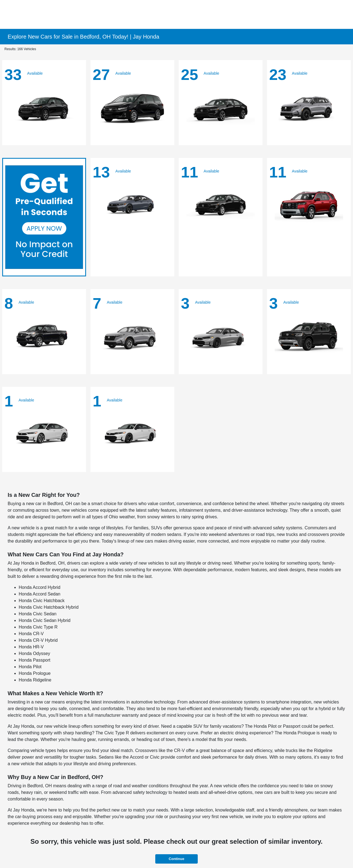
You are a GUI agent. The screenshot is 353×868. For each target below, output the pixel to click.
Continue (176, 859)
